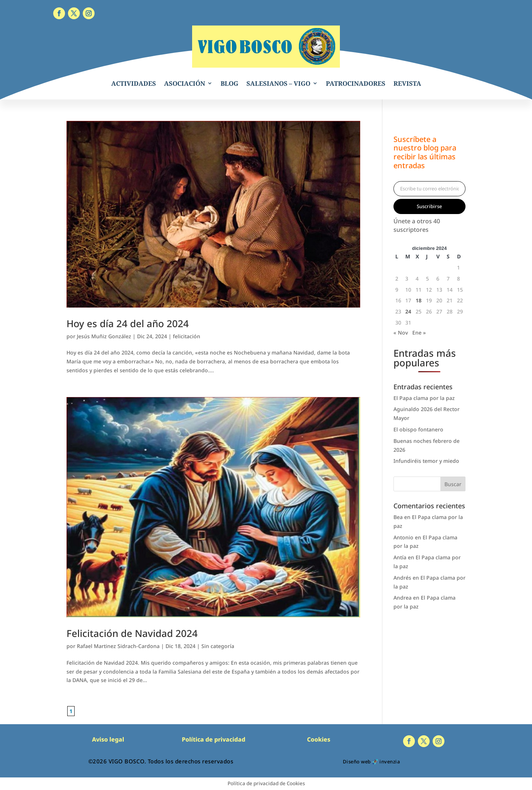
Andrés (402, 578)
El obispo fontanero (418, 429)
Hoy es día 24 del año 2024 (128, 323)
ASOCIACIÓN (185, 83)
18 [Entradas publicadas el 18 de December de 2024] (419, 300)
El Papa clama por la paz (424, 398)
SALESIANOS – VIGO (278, 83)
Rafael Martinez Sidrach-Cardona (118, 646)
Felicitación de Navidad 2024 (132, 633)
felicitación (187, 336)
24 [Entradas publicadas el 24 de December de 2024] (408, 311)
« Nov (401, 333)
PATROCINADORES (356, 83)
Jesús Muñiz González (104, 336)
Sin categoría (218, 646)
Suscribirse (429, 206)
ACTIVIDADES (134, 83)
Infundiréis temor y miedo (426, 461)
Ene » (419, 333)
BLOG (229, 83)
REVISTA (407, 83)
